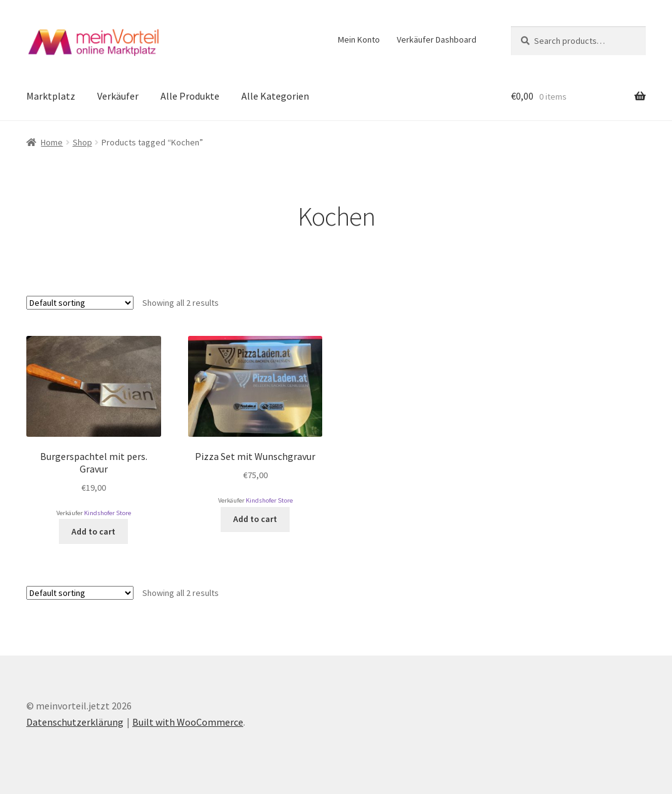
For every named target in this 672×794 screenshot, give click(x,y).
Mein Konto (359, 39)
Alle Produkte (190, 96)
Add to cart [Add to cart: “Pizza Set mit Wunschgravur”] (255, 519)
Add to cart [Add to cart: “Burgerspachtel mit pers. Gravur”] (93, 531)
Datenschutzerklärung (75, 722)
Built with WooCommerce (188, 722)
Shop (82, 142)
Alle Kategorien (275, 96)
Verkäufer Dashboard (437, 39)
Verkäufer (118, 96)
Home (52, 142)
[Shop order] (80, 303)
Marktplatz (51, 96)
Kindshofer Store (108, 513)
